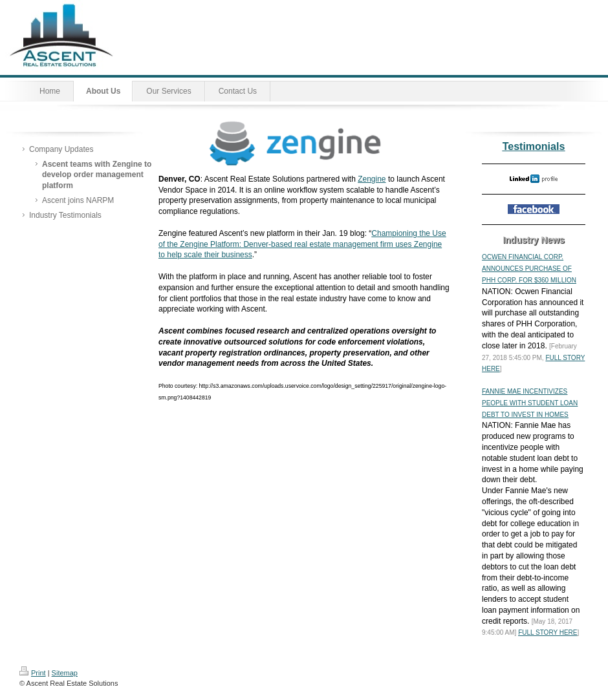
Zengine (372, 179)
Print (33, 673)
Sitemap (65, 673)
